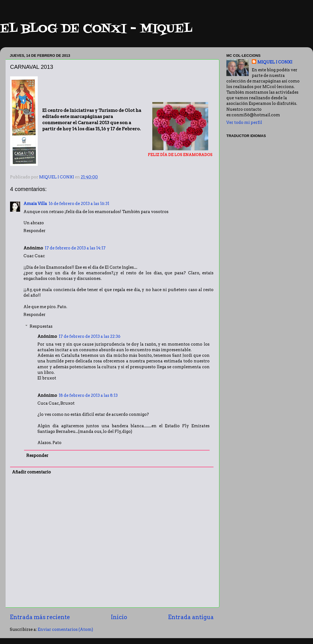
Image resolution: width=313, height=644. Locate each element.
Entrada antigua (191, 617)
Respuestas (41, 326)
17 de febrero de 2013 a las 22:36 (90, 336)
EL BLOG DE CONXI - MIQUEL (96, 29)
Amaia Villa (35, 204)
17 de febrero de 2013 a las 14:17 (75, 248)
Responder (35, 231)
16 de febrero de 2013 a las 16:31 (79, 204)
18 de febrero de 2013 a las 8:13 (88, 395)
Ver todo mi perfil (244, 122)
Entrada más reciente (40, 617)
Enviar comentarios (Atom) (65, 629)
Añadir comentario (31, 472)
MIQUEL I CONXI (275, 62)
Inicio (119, 617)
